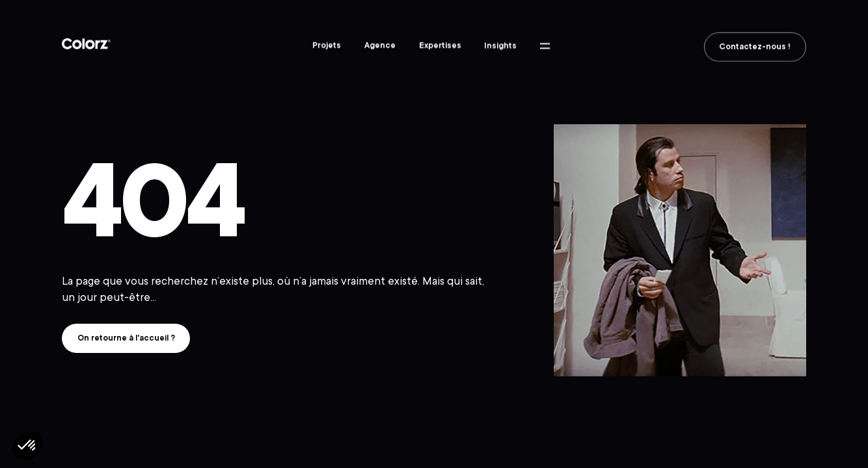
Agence (380, 45)
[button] (27, 446)
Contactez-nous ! (755, 49)
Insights (500, 47)
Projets (327, 45)
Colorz (86, 45)
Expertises (440, 46)
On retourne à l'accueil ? (126, 338)
